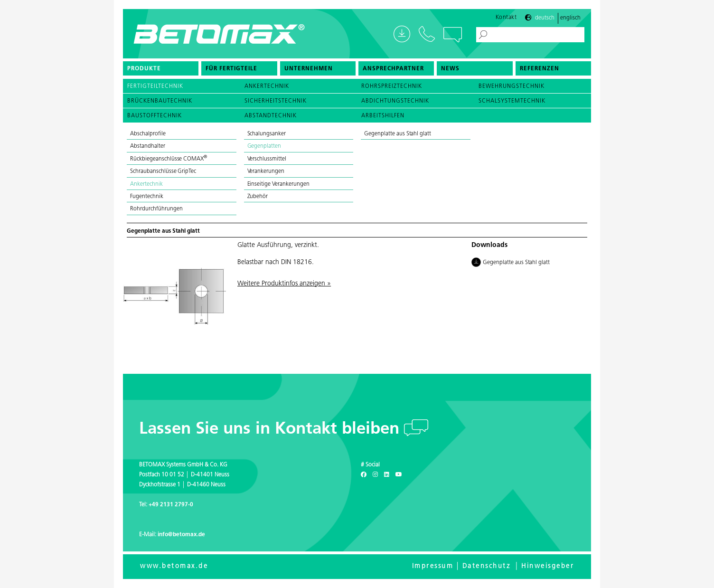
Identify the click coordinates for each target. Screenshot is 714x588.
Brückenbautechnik (160, 101)
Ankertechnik (267, 86)
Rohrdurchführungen (156, 209)
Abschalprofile (148, 134)
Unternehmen (309, 69)
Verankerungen (266, 171)
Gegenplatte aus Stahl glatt (398, 134)
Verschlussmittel (267, 159)
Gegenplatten (264, 146)
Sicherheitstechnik (276, 101)
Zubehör (258, 197)
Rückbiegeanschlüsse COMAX (169, 159)
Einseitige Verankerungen (278, 184)
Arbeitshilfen (383, 116)
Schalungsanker (267, 134)
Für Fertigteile (231, 69)
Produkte (144, 69)
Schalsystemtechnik (512, 101)
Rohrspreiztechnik (392, 86)
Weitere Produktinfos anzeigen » (284, 284)
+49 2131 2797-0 (171, 505)
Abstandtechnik (271, 116)
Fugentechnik (147, 197)
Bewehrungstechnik (512, 86)
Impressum (433, 566)
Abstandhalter (148, 146)
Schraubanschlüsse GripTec (163, 171)
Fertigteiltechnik (155, 86)
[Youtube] (399, 475)
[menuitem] (161, 68)
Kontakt (506, 18)
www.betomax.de (174, 566)
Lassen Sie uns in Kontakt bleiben (272, 430)
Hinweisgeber (548, 566)
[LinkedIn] (387, 475)
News (450, 69)
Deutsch (545, 18)
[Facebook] (364, 475)
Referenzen (540, 69)
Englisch (570, 18)
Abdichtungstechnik (395, 101)
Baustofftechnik (155, 116)
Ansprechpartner (393, 69)
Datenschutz (487, 566)
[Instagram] (375, 475)
